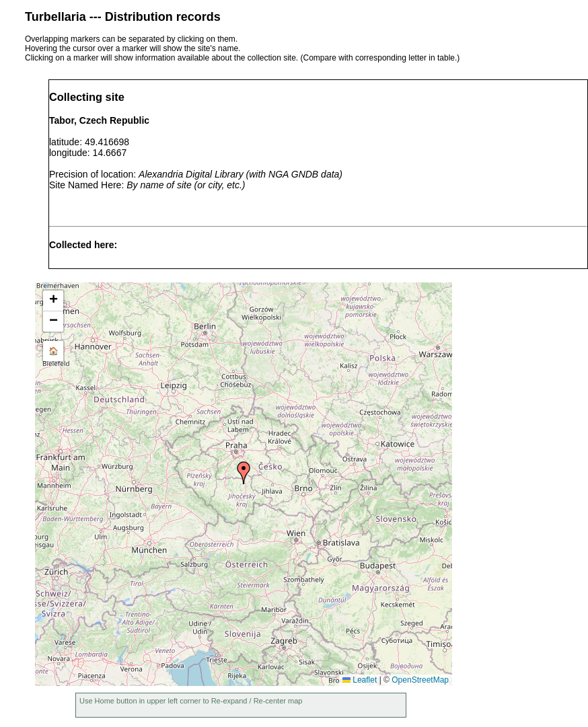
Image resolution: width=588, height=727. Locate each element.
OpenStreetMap (420, 680)
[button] (244, 473)
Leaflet (360, 680)
